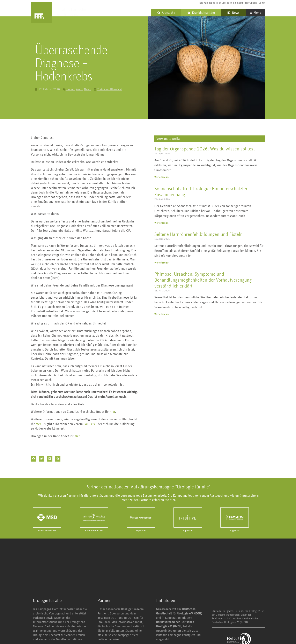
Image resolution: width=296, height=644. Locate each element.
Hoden (70, 89)
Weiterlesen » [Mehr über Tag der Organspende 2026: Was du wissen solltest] (161, 177)
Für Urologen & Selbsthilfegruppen (237, 3)
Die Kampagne (207, 3)
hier (112, 412)
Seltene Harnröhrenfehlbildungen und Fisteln (198, 234)
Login (262, 3)
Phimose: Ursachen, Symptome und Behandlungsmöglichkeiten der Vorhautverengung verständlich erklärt (203, 280)
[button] (34, 459)
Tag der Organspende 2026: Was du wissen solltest (205, 149)
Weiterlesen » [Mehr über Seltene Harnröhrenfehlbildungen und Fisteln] (161, 263)
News (234, 13)
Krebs (79, 89)
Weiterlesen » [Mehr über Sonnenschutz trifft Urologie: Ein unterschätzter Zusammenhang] (161, 223)
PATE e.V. (90, 424)
